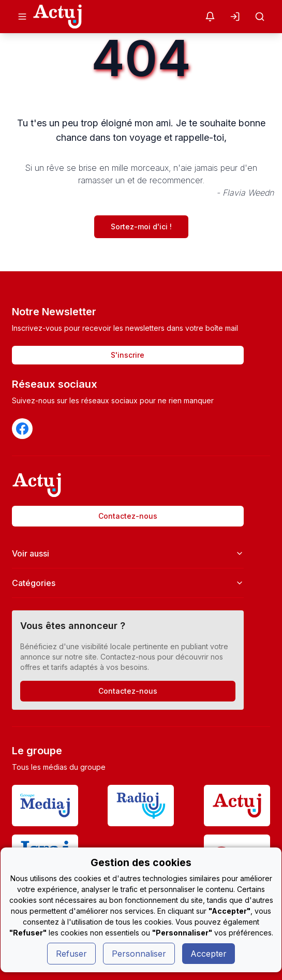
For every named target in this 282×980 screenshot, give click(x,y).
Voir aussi (128, 553)
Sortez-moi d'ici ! (141, 226)
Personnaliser (139, 954)
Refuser (71, 954)
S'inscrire (128, 355)
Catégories (128, 583)
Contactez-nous (128, 516)
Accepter (209, 954)
